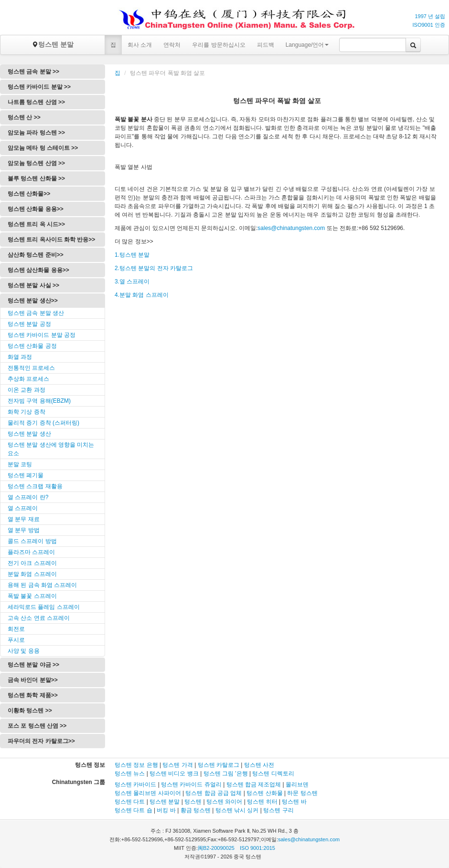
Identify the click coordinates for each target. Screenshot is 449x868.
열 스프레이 (23, 508)
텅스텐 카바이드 (135, 784)
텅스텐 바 (294, 802)
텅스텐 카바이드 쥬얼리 (191, 784)
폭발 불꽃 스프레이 (32, 596)
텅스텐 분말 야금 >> (33, 665)
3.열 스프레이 (132, 282)
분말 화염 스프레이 (32, 574)
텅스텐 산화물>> (29, 194)
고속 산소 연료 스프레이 (39, 618)
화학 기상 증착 (27, 412)
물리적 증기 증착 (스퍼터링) (43, 423)
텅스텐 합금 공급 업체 (214, 793)
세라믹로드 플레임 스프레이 (44, 607)
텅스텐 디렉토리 (273, 774)
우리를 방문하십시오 (219, 45)
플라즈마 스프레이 (31, 552)
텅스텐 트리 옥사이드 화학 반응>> (51, 240)
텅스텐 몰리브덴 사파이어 (148, 793)
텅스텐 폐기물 (26, 475)
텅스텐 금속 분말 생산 (36, 313)
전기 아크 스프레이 (32, 563)
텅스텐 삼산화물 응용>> (38, 270)
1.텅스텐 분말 (132, 255)
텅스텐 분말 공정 (29, 324)
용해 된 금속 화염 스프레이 (42, 585)
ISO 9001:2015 (257, 848)
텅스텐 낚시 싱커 (237, 810)
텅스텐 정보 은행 (137, 765)
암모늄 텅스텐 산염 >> (36, 163)
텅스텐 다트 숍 (134, 810)
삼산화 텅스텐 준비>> (36, 255)
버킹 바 (166, 810)
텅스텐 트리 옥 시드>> (36, 224)
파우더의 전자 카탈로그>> (41, 741)
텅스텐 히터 (262, 802)
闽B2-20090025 (216, 848)
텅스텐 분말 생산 (29, 434)
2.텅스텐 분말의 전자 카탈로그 (154, 268)
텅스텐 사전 (259, 765)
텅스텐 (193, 802)
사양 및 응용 (24, 651)
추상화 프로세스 (28, 379)
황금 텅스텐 (196, 810)
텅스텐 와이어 (224, 802)
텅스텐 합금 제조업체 (254, 784)
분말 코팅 (20, 464)
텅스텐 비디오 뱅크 (174, 774)
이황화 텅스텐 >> (30, 711)
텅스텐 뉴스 (130, 774)
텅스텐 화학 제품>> (33, 695)
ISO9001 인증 (429, 25)
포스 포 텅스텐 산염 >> (37, 726)
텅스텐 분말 (53, 44)
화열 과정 (20, 357)
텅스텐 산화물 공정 (32, 346)
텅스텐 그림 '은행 (226, 774)
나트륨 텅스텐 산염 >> (36, 102)
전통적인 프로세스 (31, 368)
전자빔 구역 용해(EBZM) (39, 401)
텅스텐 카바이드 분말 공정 (42, 335)
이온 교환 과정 (27, 390)
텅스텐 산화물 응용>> (36, 209)
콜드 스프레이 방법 (32, 541)
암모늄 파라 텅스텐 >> (36, 133)
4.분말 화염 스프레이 (142, 295)
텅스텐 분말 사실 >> (33, 285)
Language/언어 (307, 45)
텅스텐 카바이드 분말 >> (39, 87)
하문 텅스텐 (302, 793)
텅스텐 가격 (177, 765)
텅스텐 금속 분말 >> (33, 72)
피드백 (266, 45)
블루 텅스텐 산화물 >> (36, 178)
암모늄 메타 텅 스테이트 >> (43, 148)
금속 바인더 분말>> (33, 680)
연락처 (172, 45)
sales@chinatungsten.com (291, 228)
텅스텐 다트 (130, 802)
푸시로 (16, 640)
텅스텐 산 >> (24, 117)
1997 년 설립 (430, 16)
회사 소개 (140, 45)
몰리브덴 (297, 784)
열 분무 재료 (24, 519)
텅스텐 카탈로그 (219, 765)
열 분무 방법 (24, 530)
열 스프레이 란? (28, 497)
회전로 (16, 629)
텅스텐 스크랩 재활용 (35, 486)
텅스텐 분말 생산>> (33, 301)
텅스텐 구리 (278, 810)
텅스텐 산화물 (264, 793)
